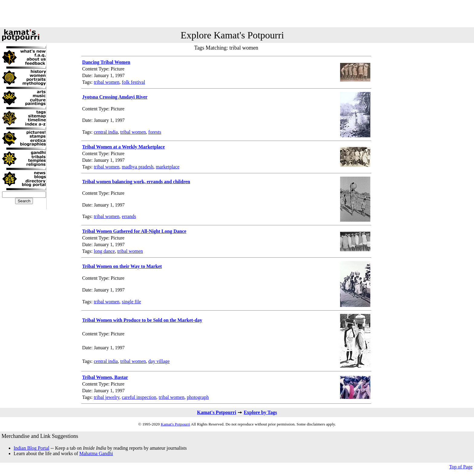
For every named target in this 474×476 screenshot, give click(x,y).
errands (129, 216)
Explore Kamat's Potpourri (232, 35)
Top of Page (461, 467)
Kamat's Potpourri (217, 412)
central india (106, 132)
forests (155, 132)
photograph (198, 397)
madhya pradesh (138, 167)
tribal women (107, 82)
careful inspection (139, 397)
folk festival (133, 82)
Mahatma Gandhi (96, 453)
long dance (104, 251)
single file (131, 302)
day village (159, 361)
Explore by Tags (260, 412)
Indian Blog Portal (31, 448)
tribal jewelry (107, 397)
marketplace (167, 167)
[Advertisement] (237, 14)
